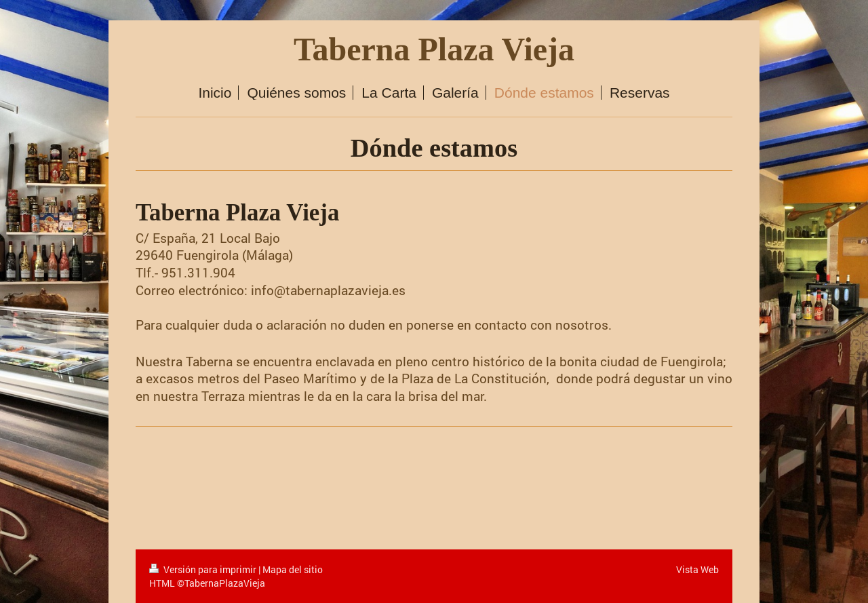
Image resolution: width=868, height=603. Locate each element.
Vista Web (697, 569)
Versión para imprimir (204, 569)
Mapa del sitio (293, 569)
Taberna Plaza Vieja (434, 49)
